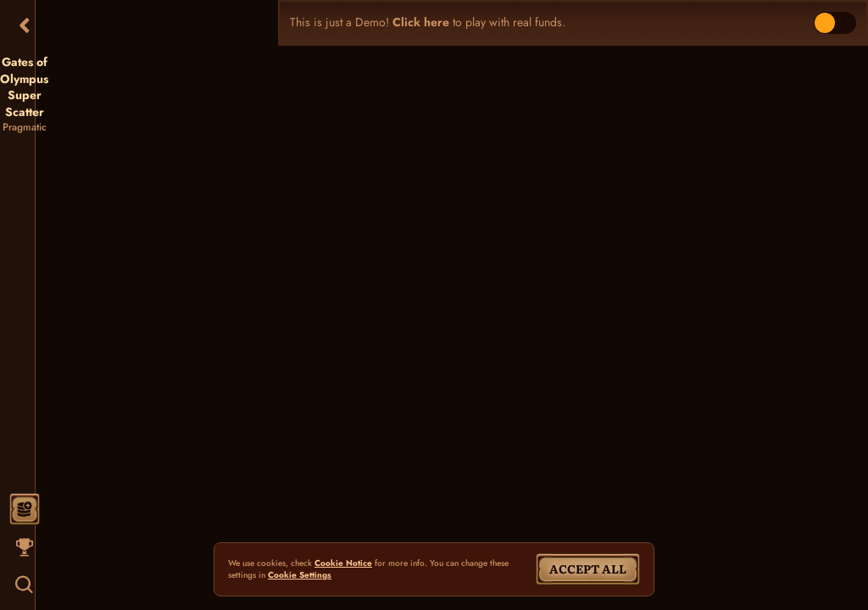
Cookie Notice (343, 563)
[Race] (25, 547)
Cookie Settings (300, 575)
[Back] (25, 25)
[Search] (25, 585)
